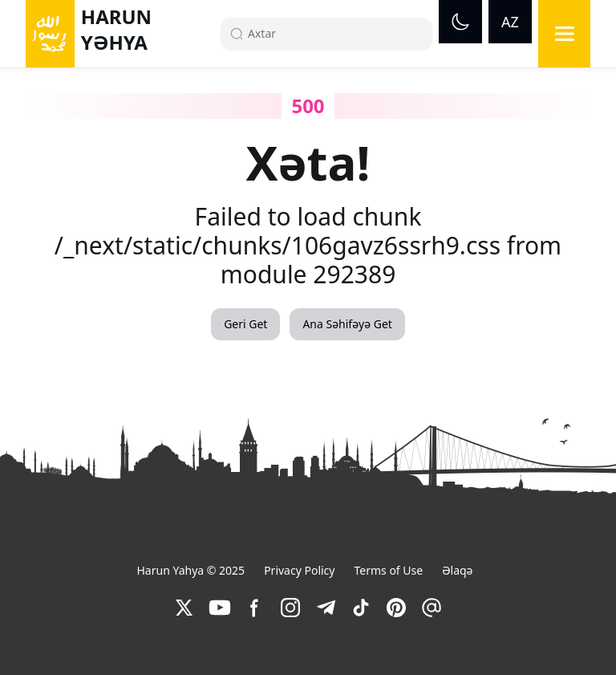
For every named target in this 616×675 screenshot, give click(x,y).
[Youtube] (220, 608)
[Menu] (564, 34)
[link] (184, 608)
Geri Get (245, 324)
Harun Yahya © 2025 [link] (190, 570)
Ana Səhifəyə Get (347, 324)
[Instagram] (290, 608)
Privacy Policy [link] (299, 570)
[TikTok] (361, 608)
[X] (184, 608)
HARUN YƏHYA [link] (116, 29)
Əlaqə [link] (457, 570)
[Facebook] (255, 608)
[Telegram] (326, 608)
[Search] (333, 34)
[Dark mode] (460, 22)
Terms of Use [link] (388, 570)
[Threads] (432, 608)
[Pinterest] (396, 608)
